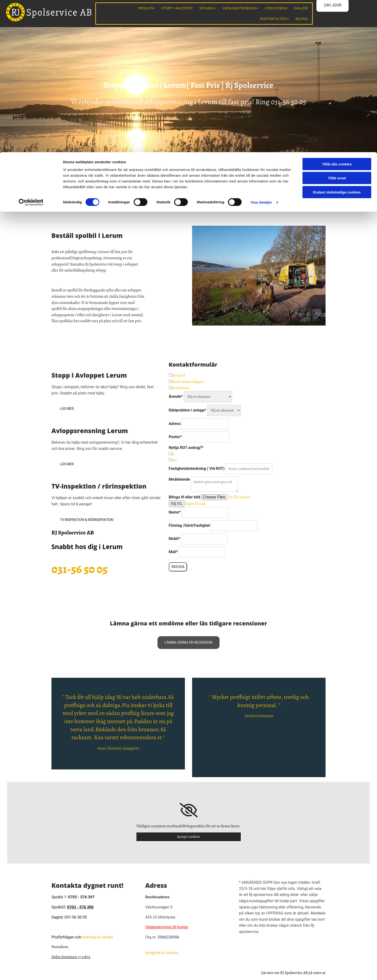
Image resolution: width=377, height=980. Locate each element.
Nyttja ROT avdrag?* (186, 447)
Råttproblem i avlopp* (188, 409)
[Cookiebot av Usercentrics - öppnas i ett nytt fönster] (31, 50)
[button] (67, 408)
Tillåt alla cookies (337, 12)
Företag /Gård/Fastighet (189, 525)
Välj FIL (177, 503)
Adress (175, 423)
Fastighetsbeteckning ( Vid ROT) (197, 468)
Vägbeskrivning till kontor (167, 926)
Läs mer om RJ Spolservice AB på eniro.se (293, 972)
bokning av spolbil (98, 936)
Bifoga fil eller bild (185, 496)
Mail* (173, 551)
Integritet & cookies (162, 952)
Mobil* (175, 538)
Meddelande (180, 479)
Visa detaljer (261, 50)
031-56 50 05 (289, 101)
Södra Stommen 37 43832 (71, 956)
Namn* (175, 511)
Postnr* (175, 436)
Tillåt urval (337, 26)
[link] (189, 809)
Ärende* (176, 396)
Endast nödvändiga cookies (337, 40)
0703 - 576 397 (81, 896)
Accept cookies (189, 836)
